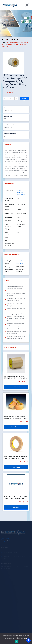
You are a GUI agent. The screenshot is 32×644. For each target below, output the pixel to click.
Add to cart (25, 99)
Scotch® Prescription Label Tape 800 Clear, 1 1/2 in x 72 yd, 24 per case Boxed (15, 417)
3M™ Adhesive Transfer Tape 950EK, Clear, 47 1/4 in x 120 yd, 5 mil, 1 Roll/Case (15, 377)
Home (3, 21)
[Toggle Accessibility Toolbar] (29, 640)
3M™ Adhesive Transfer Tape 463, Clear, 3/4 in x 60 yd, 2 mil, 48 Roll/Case (15, 457)
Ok (16, 641)
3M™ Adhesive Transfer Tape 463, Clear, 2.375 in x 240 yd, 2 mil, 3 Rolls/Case (15, 498)
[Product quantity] (10, 98)
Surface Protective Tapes (20, 192)
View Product (16, 387)
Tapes (9, 40)
